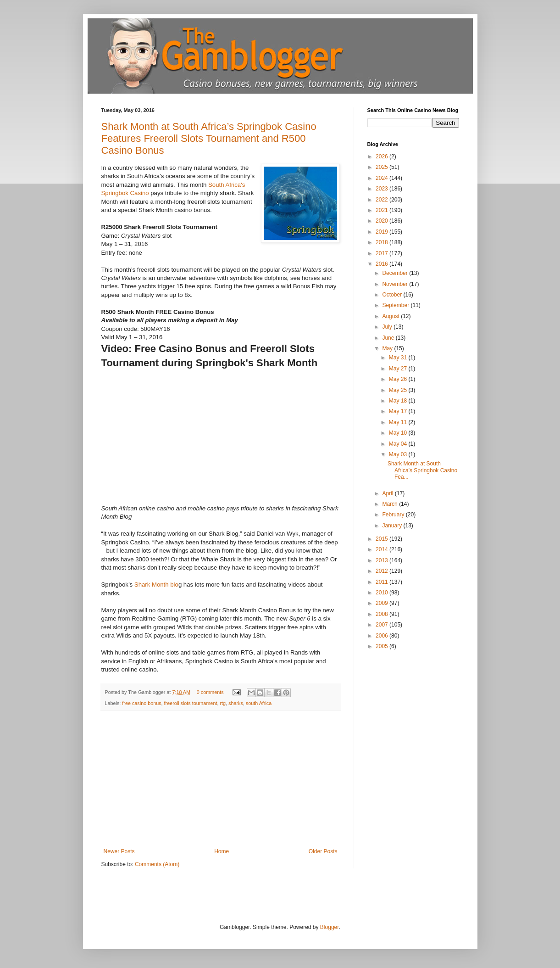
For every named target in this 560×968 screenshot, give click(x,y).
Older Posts (323, 851)
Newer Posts (119, 851)
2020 (383, 221)
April (388, 493)
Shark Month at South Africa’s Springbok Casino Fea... (422, 470)
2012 (383, 571)
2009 (383, 603)
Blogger (330, 927)
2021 (383, 210)
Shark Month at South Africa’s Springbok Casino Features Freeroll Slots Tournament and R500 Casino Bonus (209, 138)
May (388, 348)
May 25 (399, 390)
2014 (383, 549)
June (389, 338)
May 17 (399, 411)
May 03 (399, 454)
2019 (383, 232)
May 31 (399, 358)
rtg (223, 703)
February (394, 515)
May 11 (399, 422)
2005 (383, 646)
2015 (383, 539)
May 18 (399, 401)
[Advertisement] (221, 779)
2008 (383, 614)
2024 (383, 178)
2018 (383, 242)
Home (222, 851)
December (396, 273)
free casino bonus (141, 703)
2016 (383, 264)
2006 (383, 636)
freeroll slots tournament (191, 703)
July (388, 327)
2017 (383, 253)
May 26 (399, 379)
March (391, 504)
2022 (383, 200)
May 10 (399, 433)
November (396, 284)
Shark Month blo (156, 585)
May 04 (399, 444)
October (393, 295)
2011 (383, 582)
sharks (236, 703)
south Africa (259, 703)
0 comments (210, 692)
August (391, 316)
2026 (383, 157)
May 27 (399, 369)
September (396, 305)
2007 (383, 625)
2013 (383, 560)
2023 (383, 189)
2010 (383, 593)
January (393, 526)
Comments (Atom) (157, 864)
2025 (383, 167)
